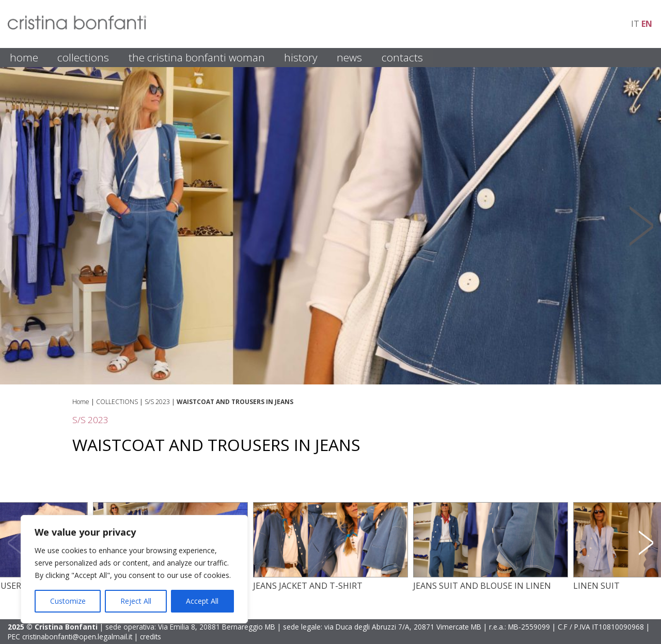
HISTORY (301, 57)
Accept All (202, 601)
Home (81, 402)
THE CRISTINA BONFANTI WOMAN (197, 57)
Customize (68, 601)
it (635, 24)
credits (151, 637)
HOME (24, 57)
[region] (134, 569)
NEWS (349, 57)
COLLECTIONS (83, 57)
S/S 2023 (157, 402)
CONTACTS (402, 57)
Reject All (136, 601)
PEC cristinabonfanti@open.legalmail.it (70, 637)
